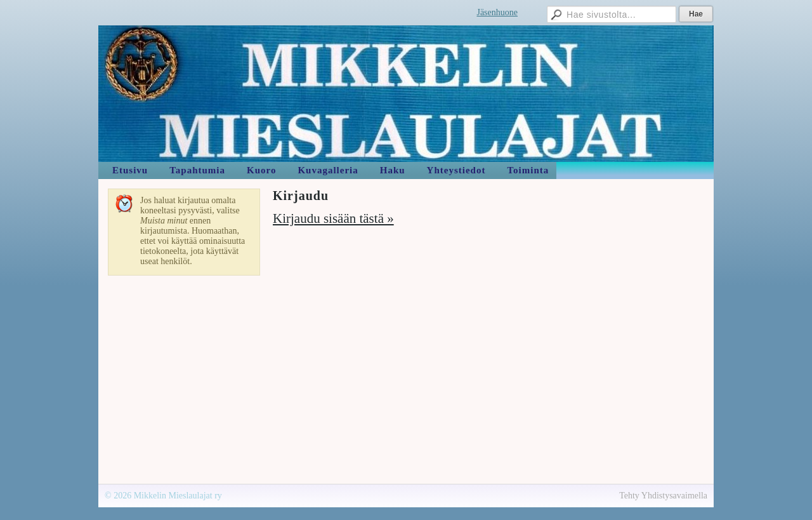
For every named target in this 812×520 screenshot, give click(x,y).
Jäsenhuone (497, 12)
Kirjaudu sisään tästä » (333, 218)
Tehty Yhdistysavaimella (663, 496)
